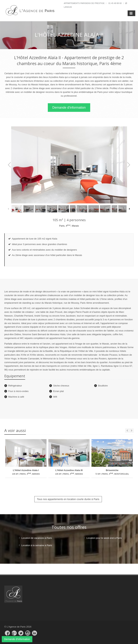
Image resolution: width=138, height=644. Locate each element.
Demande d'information (69, 108)
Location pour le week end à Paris (104, 538)
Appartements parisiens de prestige (84, 3)
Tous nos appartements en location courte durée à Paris (68, 499)
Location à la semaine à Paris (37, 545)
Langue (68, 7)
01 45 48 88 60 (115, 3)
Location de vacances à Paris (37, 538)
